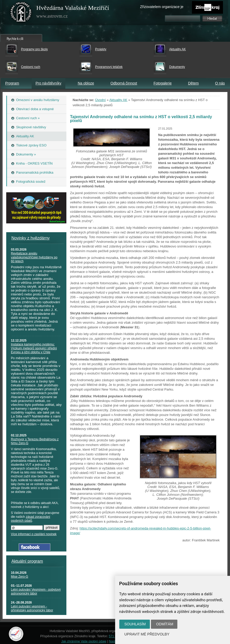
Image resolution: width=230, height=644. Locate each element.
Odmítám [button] (165, 624)
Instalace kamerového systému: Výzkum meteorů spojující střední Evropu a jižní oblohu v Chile (34, 348)
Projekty (101, 49)
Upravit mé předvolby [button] (147, 634)
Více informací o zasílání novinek (34, 534)
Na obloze (86, 83)
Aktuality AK (178, 49)
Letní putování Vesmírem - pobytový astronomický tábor (36, 592)
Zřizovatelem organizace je (162, 7)
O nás (220, 83)
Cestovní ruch (31, 67)
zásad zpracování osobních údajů (30, 519)
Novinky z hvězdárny (31, 238)
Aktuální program (27, 561)
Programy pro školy (34, 49)
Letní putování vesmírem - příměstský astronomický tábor (32, 608)
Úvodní (100, 100)
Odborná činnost (124, 83)
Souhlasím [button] (135, 624)
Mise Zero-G (20, 577)
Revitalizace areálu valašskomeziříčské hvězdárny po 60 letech (34, 257)
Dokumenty (177, 67)
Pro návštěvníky (48, 83)
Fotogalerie (163, 83)
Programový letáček (109, 67)
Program (12, 83)
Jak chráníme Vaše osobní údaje (84, 641)
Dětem (193, 83)
